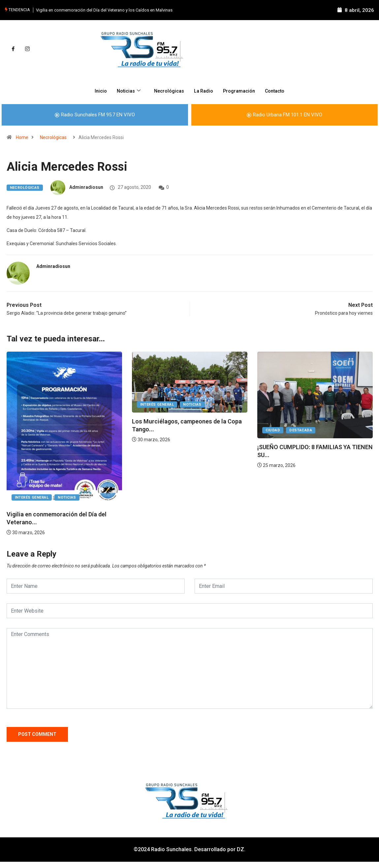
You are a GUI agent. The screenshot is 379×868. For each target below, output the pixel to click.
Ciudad (273, 430)
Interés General (32, 497)
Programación (240, 91)
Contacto (278, 91)
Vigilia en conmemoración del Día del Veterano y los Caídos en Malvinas (104, 10)
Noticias (126, 91)
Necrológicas (168, 91)
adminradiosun (86, 187)
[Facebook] (13, 49)
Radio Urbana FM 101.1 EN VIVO (284, 114)
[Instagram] (27, 49)
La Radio (204, 91)
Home (22, 137)
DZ (240, 849)
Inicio (97, 91)
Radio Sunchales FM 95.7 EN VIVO (95, 114)
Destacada (301, 430)
